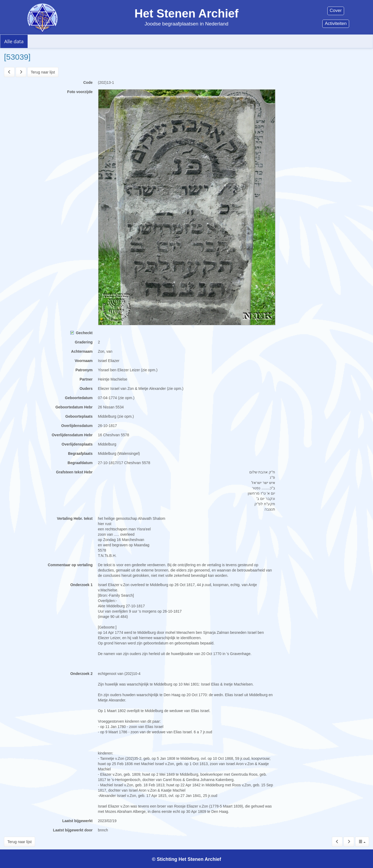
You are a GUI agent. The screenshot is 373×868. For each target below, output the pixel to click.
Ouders (86, 389)
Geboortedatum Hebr (74, 407)
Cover (336, 10)
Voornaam (83, 361)
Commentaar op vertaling (70, 565)
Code (88, 82)
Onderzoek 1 (82, 585)
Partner (86, 379)
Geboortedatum (79, 398)
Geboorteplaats (79, 416)
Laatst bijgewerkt (77, 821)
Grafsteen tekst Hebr (74, 472)
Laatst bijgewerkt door (73, 830)
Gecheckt (82, 333)
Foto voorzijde (80, 92)
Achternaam (82, 351)
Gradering (84, 342)
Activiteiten (336, 23)
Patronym (84, 370)
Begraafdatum (80, 463)
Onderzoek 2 (82, 674)
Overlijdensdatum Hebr (72, 435)
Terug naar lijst (43, 72)
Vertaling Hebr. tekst (75, 518)
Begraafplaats (80, 453)
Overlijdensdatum (77, 426)
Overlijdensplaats (77, 444)
